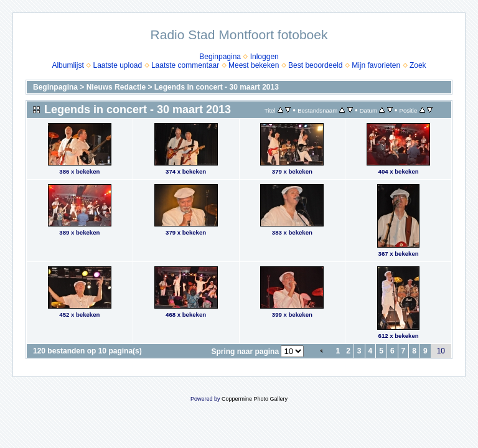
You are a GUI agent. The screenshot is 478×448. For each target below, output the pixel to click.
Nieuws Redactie (116, 87)
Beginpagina (220, 57)
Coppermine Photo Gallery (255, 399)
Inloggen (265, 57)
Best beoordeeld (315, 65)
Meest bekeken (254, 65)
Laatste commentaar (185, 65)
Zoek (418, 65)
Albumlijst (68, 65)
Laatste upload (117, 65)
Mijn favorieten (376, 65)
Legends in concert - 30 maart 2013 (217, 87)
